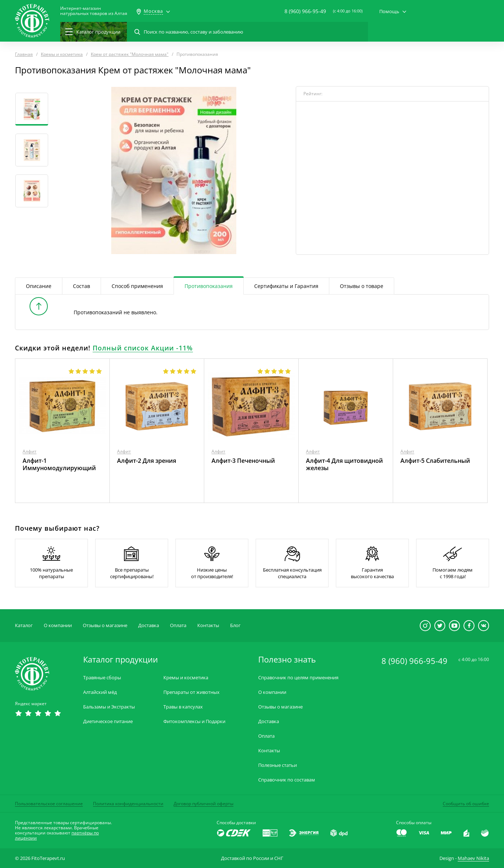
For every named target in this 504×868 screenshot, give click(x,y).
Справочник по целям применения (298, 678)
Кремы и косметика (186, 678)
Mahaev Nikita (473, 858)
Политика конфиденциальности (128, 804)
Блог (235, 625)
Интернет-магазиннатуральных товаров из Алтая (94, 11)
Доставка (149, 625)
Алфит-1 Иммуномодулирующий (59, 464)
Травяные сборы (102, 678)
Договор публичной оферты (203, 804)
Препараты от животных (191, 692)
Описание (39, 286)
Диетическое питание (108, 721)
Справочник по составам (287, 780)
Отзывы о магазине (105, 625)
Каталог (24, 625)
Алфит (30, 451)
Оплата (178, 625)
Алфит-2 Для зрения (147, 461)
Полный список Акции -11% (143, 348)
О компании (58, 625)
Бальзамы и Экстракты (109, 707)
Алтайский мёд (100, 692)
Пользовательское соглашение (49, 804)
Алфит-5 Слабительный (435, 461)
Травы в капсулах (183, 707)
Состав (82, 286)
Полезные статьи (278, 765)
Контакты (208, 625)
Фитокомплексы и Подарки (194, 721)
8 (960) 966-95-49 (305, 11)
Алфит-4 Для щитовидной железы (344, 464)
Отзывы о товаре (362, 286)
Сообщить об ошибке (466, 804)
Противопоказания (209, 286)
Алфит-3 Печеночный (243, 461)
